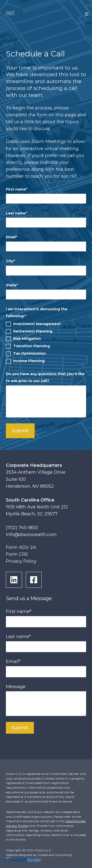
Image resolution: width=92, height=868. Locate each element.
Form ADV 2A (21, 547)
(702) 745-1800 (22, 528)
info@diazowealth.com (31, 535)
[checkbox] (46, 342)
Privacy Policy (21, 561)
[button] (87, 14)
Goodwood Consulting (55, 855)
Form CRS (17, 554)
